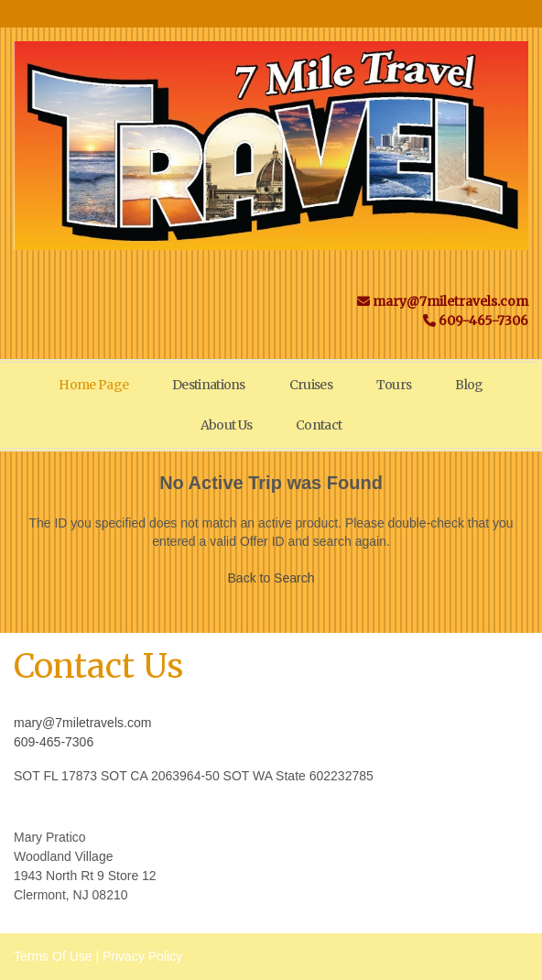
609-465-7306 (54, 742)
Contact (319, 425)
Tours (394, 385)
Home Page (93, 385)
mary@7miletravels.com (82, 723)
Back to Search (271, 578)
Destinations (209, 385)
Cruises (311, 385)
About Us (226, 425)
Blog (469, 385)
